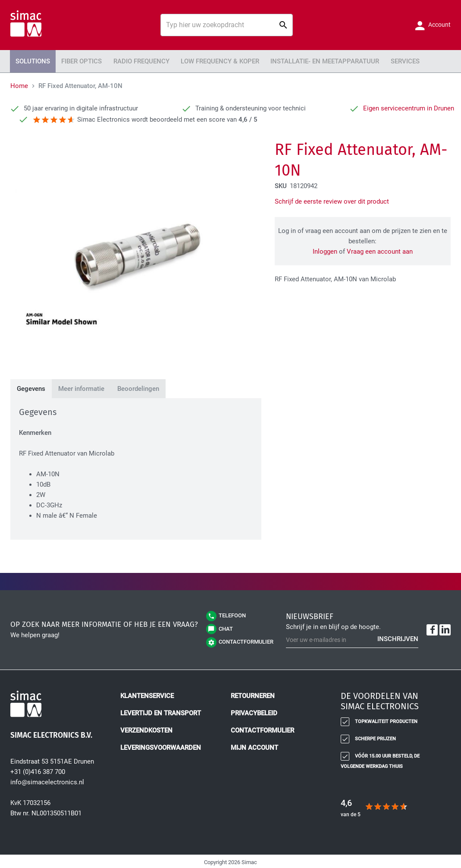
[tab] (31, 387)
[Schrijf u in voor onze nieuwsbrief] (352, 638)
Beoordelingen (138, 387)
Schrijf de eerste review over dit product (332, 200)
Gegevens (31, 387)
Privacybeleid (254, 711)
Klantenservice (147, 694)
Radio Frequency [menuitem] (130, 60)
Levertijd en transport (161, 711)
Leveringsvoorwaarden (161, 746)
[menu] (230, 60)
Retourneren (253, 694)
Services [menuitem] (373, 60)
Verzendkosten (146, 729)
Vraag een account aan (380, 250)
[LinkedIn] (445, 628)
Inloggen (325, 250)
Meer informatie (81, 387)
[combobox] (226, 25)
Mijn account (254, 746)
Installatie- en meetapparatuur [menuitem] (299, 60)
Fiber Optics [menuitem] (75, 60)
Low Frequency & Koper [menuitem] (202, 60)
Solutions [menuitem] (31, 60)
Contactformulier (262, 729)
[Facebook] (432, 628)
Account (439, 25)
